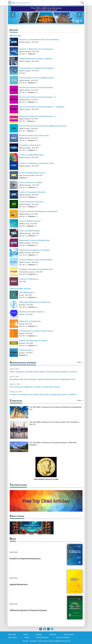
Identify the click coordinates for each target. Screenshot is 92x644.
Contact (27, 637)
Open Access (12, 637)
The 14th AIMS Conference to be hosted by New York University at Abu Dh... (54, 423)
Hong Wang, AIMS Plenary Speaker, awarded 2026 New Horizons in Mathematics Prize (42, 379)
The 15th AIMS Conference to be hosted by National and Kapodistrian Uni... (56, 408)
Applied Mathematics (19, 584)
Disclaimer (53, 634)
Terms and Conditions (63, 637)
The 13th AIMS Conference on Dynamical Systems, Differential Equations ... (53, 444)
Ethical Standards (42, 637)
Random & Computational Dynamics (25, 559)
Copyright (39, 634)
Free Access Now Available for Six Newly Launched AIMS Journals (35, 387)
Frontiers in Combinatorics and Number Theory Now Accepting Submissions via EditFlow (43, 395)
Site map (25, 641)
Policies (26, 634)
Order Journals (69, 634)
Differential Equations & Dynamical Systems (28, 610)
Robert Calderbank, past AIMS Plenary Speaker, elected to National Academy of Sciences (43, 372)
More (80, 362)
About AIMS (12, 634)
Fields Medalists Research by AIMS (46, 479)
